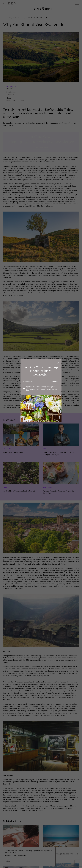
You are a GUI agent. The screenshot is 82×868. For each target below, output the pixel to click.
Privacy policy (30, 388)
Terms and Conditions (42, 388)
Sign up (55, 381)
